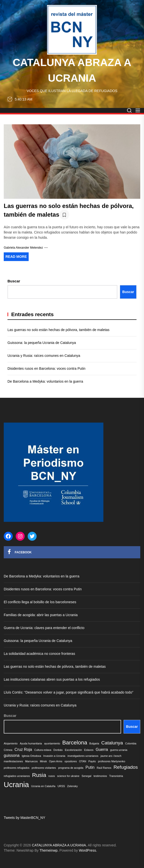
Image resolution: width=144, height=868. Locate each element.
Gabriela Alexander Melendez (23, 248)
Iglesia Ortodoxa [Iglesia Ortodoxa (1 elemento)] (31, 756)
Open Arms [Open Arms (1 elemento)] (56, 761)
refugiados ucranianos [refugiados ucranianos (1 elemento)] (17, 776)
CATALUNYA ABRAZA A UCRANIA (72, 70)
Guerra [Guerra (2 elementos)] (102, 750)
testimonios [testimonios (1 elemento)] (100, 776)
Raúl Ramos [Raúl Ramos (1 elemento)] (104, 768)
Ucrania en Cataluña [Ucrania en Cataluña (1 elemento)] (43, 786)
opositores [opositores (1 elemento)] (71, 761)
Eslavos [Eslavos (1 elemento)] (89, 750)
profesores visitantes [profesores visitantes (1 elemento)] (44, 768)
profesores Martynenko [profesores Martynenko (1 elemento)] (111, 761)
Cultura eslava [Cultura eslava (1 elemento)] (43, 750)
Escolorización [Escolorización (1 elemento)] (73, 750)
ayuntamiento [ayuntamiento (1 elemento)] (52, 743)
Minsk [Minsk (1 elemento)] (43, 761)
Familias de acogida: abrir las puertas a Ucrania (41, 615)
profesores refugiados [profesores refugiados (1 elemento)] (17, 768)
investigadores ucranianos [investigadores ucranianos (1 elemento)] (83, 756)
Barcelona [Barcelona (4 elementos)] (75, 743)
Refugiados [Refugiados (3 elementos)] (126, 767)
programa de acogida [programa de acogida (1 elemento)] (71, 768)
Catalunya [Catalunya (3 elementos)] (112, 743)
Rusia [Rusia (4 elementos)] (39, 775)
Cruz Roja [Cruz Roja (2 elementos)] (23, 750)
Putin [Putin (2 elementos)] (90, 767)
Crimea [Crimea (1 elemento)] (8, 750)
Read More (16, 257)
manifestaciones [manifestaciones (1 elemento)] (13, 761)
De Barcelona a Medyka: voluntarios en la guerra (45, 381)
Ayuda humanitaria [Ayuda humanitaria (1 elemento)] (31, 743)
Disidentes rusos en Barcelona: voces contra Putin (46, 368)
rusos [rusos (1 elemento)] (52, 776)
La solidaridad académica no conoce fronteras (39, 654)
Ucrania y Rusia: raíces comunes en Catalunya (44, 356)
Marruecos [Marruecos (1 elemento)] (31, 761)
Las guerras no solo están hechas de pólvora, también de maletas (58, 330)
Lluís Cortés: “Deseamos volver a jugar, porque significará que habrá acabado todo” (69, 692)
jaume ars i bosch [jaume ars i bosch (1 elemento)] (111, 756)
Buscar (14, 281)
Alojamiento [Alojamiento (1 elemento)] (11, 743)
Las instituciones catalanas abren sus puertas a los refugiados (52, 679)
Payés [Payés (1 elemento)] (92, 761)
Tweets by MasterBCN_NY (25, 818)
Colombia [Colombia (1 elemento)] (131, 743)
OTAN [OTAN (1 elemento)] (83, 761)
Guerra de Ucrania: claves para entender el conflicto (45, 628)
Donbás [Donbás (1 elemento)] (58, 750)
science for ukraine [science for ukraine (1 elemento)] (68, 776)
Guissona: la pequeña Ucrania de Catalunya (42, 343)
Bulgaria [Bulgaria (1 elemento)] (94, 743)
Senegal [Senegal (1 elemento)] (87, 776)
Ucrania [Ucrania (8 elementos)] (16, 785)
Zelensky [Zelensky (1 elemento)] (73, 786)
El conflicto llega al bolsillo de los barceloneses (40, 602)
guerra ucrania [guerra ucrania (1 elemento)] (119, 750)
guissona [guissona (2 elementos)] (12, 755)
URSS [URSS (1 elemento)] (61, 786)
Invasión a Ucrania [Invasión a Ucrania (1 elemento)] (54, 756)
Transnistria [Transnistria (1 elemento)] (116, 776)
